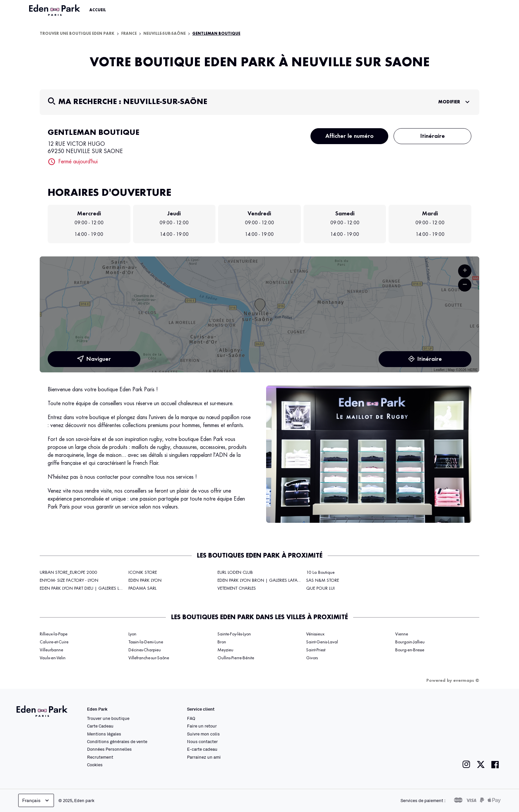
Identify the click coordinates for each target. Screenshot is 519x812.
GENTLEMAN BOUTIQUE (216, 34)
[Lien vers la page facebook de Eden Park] (495, 764)
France (129, 34)
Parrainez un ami (204, 757)
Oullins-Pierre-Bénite (236, 658)
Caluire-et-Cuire (54, 642)
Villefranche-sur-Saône (149, 658)
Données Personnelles (109, 749)
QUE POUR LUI (320, 588)
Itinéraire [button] (433, 136)
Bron (222, 642)
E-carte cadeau (202, 749)
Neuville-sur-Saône (165, 34)
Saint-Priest (316, 650)
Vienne (402, 634)
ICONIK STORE (143, 572)
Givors (312, 658)
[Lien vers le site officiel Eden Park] (55, 10)
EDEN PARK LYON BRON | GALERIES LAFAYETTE (263, 580)
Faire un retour (202, 726)
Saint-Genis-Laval (322, 642)
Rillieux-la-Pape (54, 634)
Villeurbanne (51, 650)
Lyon (132, 634)
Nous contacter (202, 741)
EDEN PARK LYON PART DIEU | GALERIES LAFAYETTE (88, 588)
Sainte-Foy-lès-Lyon (234, 634)
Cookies (95, 765)
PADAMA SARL (142, 588)
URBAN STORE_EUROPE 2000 (68, 572)
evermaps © (466, 680)
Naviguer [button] (94, 359)
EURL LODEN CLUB (235, 572)
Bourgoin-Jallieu (410, 642)
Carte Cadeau (100, 726)
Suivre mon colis (203, 734)
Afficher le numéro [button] (350, 136)
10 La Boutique (320, 572)
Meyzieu (225, 650)
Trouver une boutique (108, 718)
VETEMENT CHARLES (237, 588)
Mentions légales (104, 734)
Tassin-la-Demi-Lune (146, 642)
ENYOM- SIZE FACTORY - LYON (69, 580)
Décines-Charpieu (145, 650)
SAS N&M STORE (323, 580)
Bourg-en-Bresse (410, 650)
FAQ (191, 718)
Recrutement (100, 757)
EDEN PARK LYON (145, 580)
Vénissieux (315, 634)
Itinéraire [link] (425, 359)
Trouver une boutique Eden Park (77, 34)
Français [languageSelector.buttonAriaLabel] (36, 800)
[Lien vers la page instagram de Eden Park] (466, 764)
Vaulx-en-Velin (53, 658)
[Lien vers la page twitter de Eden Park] (481, 764)
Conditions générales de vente (117, 741)
